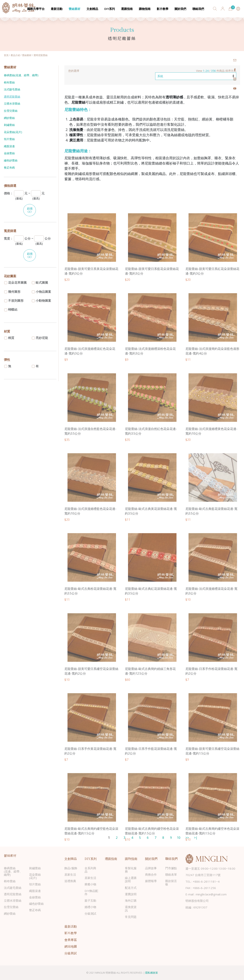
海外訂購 (131, 900)
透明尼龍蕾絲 (12, 97)
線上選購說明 (131, 879)
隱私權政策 (152, 973)
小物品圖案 (42, 292)
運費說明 (131, 894)
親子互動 (90, 900)
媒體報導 (151, 881)
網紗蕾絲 (9, 118)
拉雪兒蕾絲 (11, 111)
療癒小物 (90, 884)
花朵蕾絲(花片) (13, 132)
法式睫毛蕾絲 (12, 89)
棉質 (9, 338)
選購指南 (127, 9)
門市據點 (171, 868)
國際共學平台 (36, 9)
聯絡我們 (198, 9)
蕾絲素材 (74, 9)
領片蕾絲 (9, 139)
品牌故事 (151, 868)
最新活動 (57, 9)
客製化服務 (131, 870)
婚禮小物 (90, 907)
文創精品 (92, 9)
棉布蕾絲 (9, 82)
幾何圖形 (12, 292)
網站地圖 (71, 946)
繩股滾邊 (9, 146)
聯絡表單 (171, 874)
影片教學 (163, 9)
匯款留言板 (171, 883)
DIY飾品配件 (91, 892)
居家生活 (70, 874)
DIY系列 (110, 9)
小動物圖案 (42, 300)
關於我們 (180, 9)
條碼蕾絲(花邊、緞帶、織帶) (21, 75)
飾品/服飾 (71, 868)
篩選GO (30, 210)
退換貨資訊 (131, 909)
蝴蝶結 (11, 309)
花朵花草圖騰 (16, 282)
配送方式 (131, 888)
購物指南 (145, 9)
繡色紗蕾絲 (11, 160)
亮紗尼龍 (40, 338)
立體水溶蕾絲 (12, 103)
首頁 (6, 55)
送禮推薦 (70, 881)
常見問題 (131, 917)
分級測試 (90, 913)
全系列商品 (90, 870)
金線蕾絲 (9, 153)
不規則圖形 (14, 300)
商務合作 (151, 874)
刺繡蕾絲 (9, 125)
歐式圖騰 (40, 282)
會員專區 (71, 940)
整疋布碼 (9, 168)
